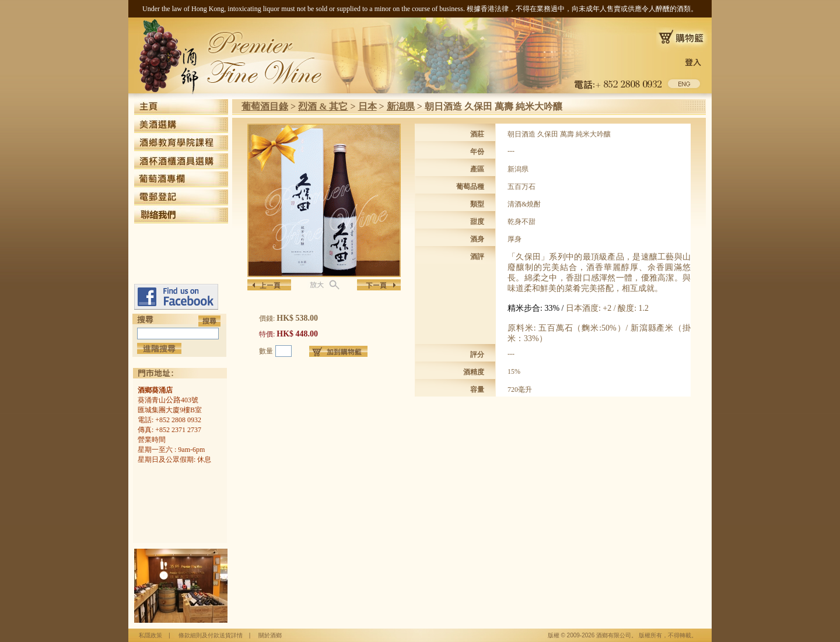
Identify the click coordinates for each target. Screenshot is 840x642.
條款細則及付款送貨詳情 (211, 635)
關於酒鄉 (270, 635)
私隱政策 (150, 635)
